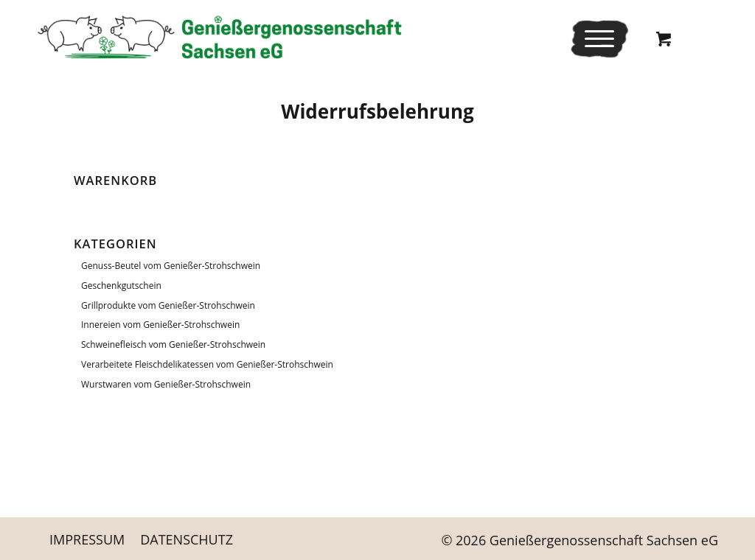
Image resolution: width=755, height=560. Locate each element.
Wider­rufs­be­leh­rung (377, 111)
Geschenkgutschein (121, 286)
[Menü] (595, 39)
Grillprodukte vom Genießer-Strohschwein (168, 305)
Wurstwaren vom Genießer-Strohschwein (166, 384)
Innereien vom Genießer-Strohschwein (160, 325)
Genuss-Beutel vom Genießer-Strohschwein (171, 266)
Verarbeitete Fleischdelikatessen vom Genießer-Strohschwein (207, 364)
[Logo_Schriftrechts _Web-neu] (219, 37)
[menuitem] (599, 39)
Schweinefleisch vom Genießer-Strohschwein (173, 344)
